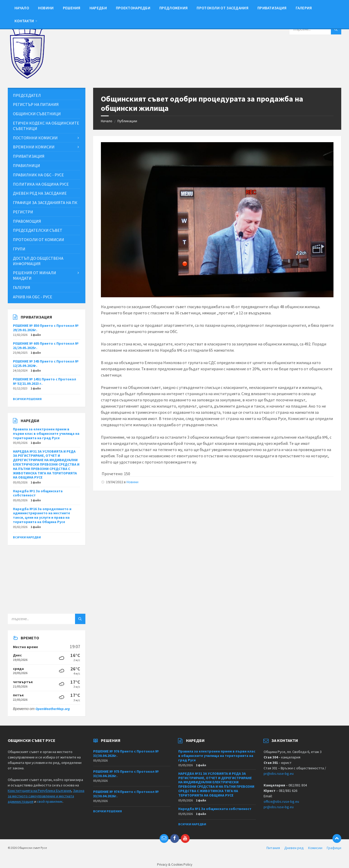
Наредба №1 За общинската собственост (38, 493)
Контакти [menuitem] (24, 21)
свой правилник (50, 801)
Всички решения (27, 399)
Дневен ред (294, 848)
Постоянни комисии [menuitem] (35, 138)
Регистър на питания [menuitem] (36, 104)
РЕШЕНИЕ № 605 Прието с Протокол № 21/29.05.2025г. (46, 346)
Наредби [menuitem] (98, 8)
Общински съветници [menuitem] (37, 114)
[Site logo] (27, 77)
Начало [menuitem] (22, 8)
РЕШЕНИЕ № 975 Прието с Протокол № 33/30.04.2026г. (126, 774)
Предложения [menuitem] (173, 8)
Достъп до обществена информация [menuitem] (38, 261)
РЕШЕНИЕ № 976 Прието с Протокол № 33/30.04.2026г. (126, 753)
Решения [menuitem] (72, 8)
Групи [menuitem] (19, 249)
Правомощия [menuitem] (27, 221)
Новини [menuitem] (46, 8)
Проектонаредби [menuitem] (133, 8)
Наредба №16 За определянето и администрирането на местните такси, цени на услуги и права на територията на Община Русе (42, 515)
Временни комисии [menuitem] (34, 147)
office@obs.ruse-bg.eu (281, 801)
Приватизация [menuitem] (272, 8)
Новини (132, 482)
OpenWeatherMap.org (53, 709)
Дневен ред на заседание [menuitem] (40, 193)
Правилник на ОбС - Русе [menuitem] (38, 175)
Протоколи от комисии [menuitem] (39, 240)
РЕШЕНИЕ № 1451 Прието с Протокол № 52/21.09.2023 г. (44, 381)
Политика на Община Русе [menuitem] (41, 184)
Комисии (315, 848)
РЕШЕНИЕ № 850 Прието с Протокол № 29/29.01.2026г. (46, 328)
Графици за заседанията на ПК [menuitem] (45, 202)
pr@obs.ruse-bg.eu (279, 773)
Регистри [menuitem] (23, 212)
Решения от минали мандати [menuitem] (35, 275)
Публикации (127, 121)
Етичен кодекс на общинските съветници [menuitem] (46, 126)
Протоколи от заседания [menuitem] (222, 8)
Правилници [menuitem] (27, 165)
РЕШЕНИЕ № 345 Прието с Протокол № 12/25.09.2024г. (46, 363)
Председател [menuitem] (27, 95)
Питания (273, 848)
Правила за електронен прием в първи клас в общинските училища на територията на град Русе (46, 433)
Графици (334, 848)
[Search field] (315, 29)
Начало (107, 121)
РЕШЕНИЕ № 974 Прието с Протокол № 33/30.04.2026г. (126, 794)
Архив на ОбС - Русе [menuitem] (33, 297)
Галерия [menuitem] (304, 8)
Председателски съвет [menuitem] (38, 230)
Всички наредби (27, 537)
